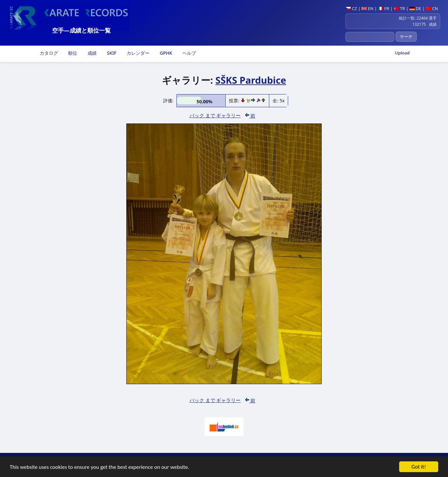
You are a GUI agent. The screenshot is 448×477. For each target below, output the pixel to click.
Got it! (419, 467)
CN (432, 8)
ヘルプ (189, 53)
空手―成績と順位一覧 (81, 30)
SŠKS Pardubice (251, 80)
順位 (72, 53)
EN (367, 8)
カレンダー (137, 53)
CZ (351, 8)
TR (399, 8)
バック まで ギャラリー (215, 115)
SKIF (111, 53)
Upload (402, 53)
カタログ (48, 53)
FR (384, 8)
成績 (91, 53)
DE (415, 8)
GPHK (165, 53)
